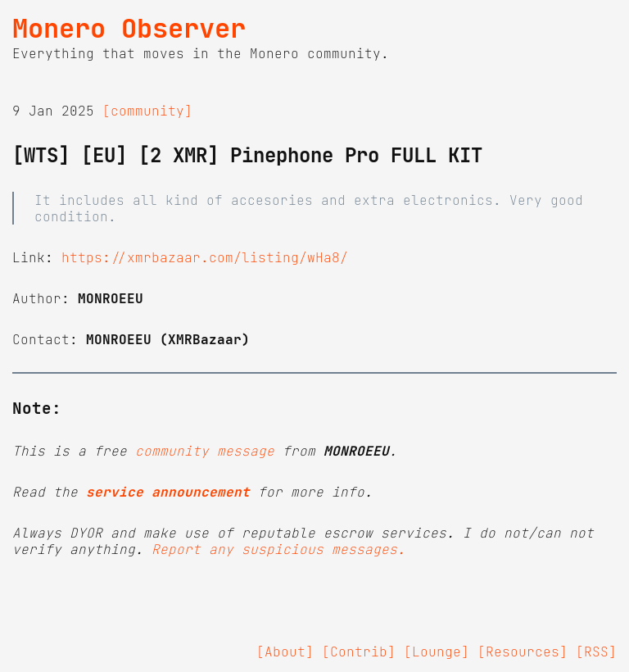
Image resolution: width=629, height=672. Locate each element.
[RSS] (596, 652)
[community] (147, 111)
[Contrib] (359, 652)
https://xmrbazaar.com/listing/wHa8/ (205, 257)
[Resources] (523, 652)
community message (205, 451)
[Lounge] (437, 652)
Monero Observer (129, 29)
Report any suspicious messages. (278, 549)
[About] (285, 652)
